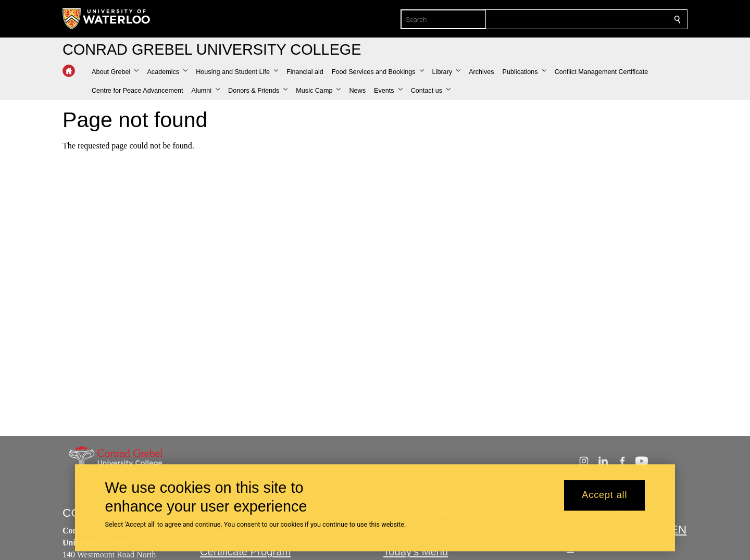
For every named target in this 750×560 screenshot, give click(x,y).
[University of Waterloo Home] (107, 19)
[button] (115, 72)
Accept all (604, 495)
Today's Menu (416, 552)
